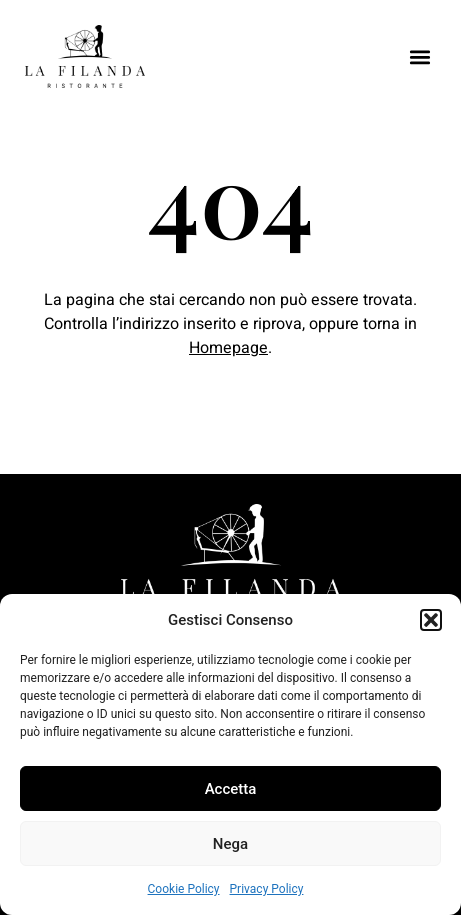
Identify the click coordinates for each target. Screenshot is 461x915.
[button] (431, 620)
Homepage (228, 348)
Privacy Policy (267, 889)
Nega (230, 844)
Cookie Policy (184, 889)
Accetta (231, 789)
